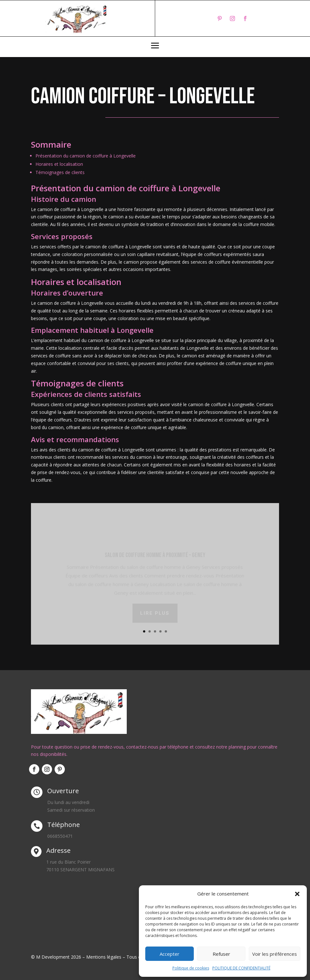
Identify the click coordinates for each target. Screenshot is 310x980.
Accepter (170, 954)
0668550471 (60, 836)
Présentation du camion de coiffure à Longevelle (86, 156)
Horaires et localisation (59, 164)
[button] (297, 894)
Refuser (221, 954)
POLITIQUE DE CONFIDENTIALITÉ (241, 968)
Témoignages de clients (60, 172)
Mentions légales (104, 957)
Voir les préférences (275, 954)
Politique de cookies (191, 968)
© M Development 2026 (57, 957)
